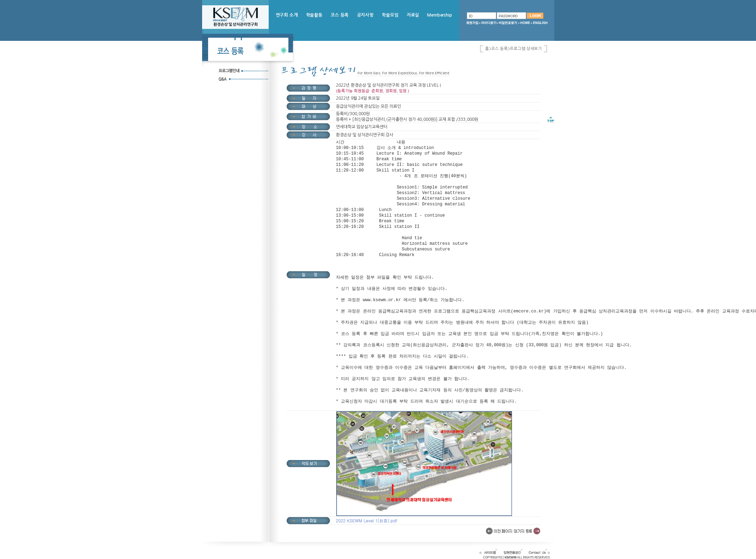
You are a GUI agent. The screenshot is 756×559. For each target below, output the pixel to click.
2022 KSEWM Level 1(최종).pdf (367, 520)
